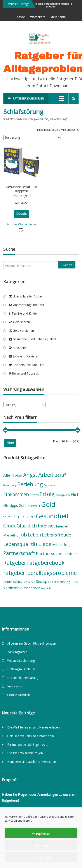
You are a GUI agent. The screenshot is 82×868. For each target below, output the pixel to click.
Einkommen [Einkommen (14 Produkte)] (16, 494)
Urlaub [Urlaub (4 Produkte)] (75, 582)
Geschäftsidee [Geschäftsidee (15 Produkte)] (19, 516)
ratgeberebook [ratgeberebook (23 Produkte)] (46, 563)
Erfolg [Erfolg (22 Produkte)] (47, 494)
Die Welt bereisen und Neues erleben (53, 5)
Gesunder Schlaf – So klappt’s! (21, 189)
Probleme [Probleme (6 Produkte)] (70, 554)
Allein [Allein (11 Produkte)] (9, 475)
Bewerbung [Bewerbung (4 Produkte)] (10, 485)
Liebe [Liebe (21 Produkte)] (45, 544)
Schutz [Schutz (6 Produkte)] (18, 582)
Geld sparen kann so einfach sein (31, 736)
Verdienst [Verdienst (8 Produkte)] (11, 588)
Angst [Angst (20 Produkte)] (30, 475)
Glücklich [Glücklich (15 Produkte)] (27, 526)
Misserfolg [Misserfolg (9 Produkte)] (61, 545)
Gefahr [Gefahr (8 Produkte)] (24, 506)
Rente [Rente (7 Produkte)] (8, 582)
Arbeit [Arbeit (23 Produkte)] (46, 475)
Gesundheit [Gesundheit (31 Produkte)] (52, 516)
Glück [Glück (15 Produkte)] (10, 526)
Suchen (67, 265)
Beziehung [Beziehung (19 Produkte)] (30, 484)
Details (21, 214)
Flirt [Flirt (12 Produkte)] (75, 494)
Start (6, 119)
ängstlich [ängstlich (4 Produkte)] (46, 588)
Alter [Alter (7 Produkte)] (19, 475)
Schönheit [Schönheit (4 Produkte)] (29, 582)
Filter (10, 443)
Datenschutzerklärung (23, 678)
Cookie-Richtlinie (19, 695)
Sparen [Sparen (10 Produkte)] (49, 581)
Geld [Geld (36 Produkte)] (48, 504)
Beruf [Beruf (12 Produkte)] (60, 475)
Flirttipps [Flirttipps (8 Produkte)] (11, 506)
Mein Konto (58, 17)
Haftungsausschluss (21, 669)
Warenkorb (38, 17)
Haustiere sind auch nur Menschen (32, 762)
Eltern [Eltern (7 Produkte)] (34, 495)
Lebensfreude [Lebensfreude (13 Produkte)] (57, 535)
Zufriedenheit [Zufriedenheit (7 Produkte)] (30, 588)
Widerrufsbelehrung (21, 661)
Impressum (15, 686)
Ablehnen (41, 845)
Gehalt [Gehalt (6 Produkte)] (36, 506)
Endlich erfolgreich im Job (25, 753)
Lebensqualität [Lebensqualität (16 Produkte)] (20, 544)
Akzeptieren (41, 833)
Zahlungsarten (17, 652)
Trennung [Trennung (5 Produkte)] (63, 582)
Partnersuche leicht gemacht (27, 744)
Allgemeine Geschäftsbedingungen (32, 643)
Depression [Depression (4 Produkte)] (50, 485)
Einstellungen (41, 857)
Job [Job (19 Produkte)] (23, 535)
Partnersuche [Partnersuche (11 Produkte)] (49, 553)
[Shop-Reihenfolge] (32, 137)
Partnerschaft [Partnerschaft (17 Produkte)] (19, 553)
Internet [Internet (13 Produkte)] (46, 526)
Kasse (21, 17)
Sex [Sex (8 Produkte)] (39, 582)
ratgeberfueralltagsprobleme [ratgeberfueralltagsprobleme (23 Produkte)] (40, 573)
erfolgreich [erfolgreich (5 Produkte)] (63, 495)
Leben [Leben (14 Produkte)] (34, 535)
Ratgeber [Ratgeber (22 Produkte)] (15, 563)
